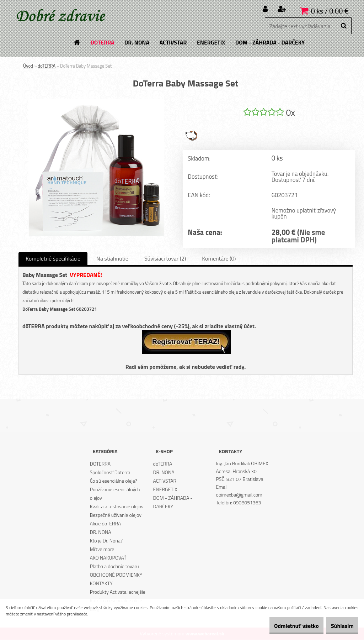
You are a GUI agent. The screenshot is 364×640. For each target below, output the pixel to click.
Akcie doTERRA (106, 524)
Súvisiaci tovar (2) (165, 259)
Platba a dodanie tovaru (114, 566)
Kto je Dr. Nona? (106, 541)
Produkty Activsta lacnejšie (118, 592)
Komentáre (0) (219, 259)
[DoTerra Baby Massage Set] (96, 101)
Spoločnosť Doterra (110, 473)
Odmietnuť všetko (284, 626)
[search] (344, 26)
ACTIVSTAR (165, 481)
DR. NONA (101, 532)
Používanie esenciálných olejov (115, 494)
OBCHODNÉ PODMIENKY (116, 575)
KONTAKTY (101, 584)
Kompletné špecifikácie (53, 259)
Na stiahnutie (112, 259)
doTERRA (47, 66)
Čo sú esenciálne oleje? (114, 481)
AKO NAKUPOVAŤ (108, 558)
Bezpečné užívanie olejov (116, 515)
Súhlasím (338, 626)
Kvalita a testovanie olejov (117, 507)
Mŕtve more (102, 549)
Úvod (28, 66)
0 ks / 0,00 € (330, 11)
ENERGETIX (165, 490)
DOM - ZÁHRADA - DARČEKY (173, 502)
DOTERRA (100, 464)
